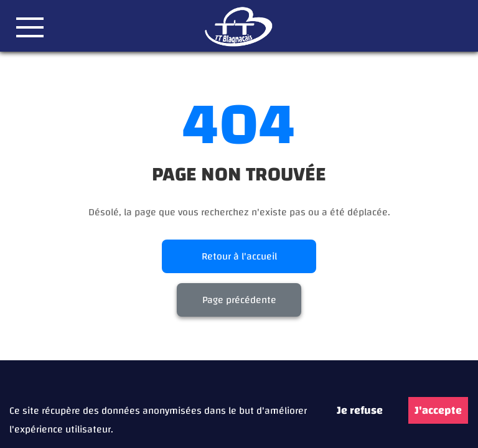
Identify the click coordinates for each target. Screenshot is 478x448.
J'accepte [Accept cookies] (438, 410)
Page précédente (239, 300)
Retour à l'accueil (239, 256)
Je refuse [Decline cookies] (360, 410)
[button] (30, 27)
